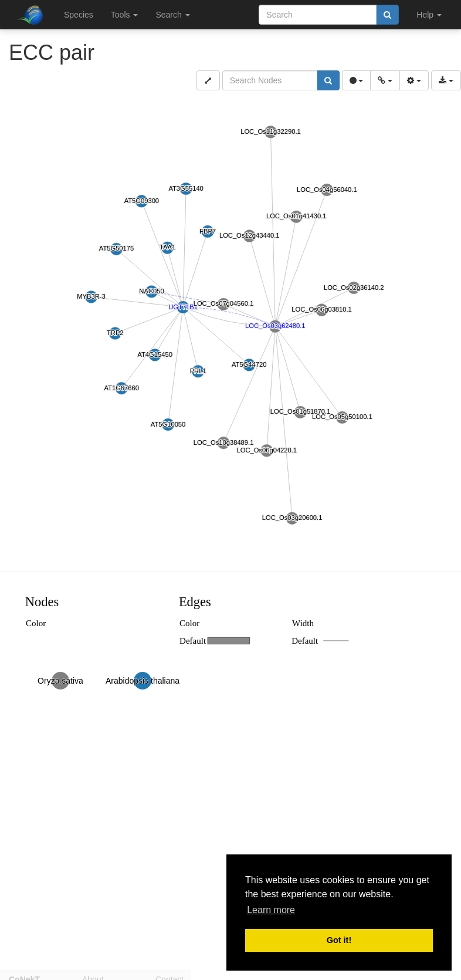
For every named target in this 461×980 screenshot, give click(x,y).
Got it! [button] (339, 940)
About (93, 975)
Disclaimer (248, 975)
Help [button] (429, 15)
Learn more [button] (271, 910)
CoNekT (24, 975)
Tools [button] (125, 15)
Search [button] (172, 15)
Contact (170, 975)
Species (79, 15)
